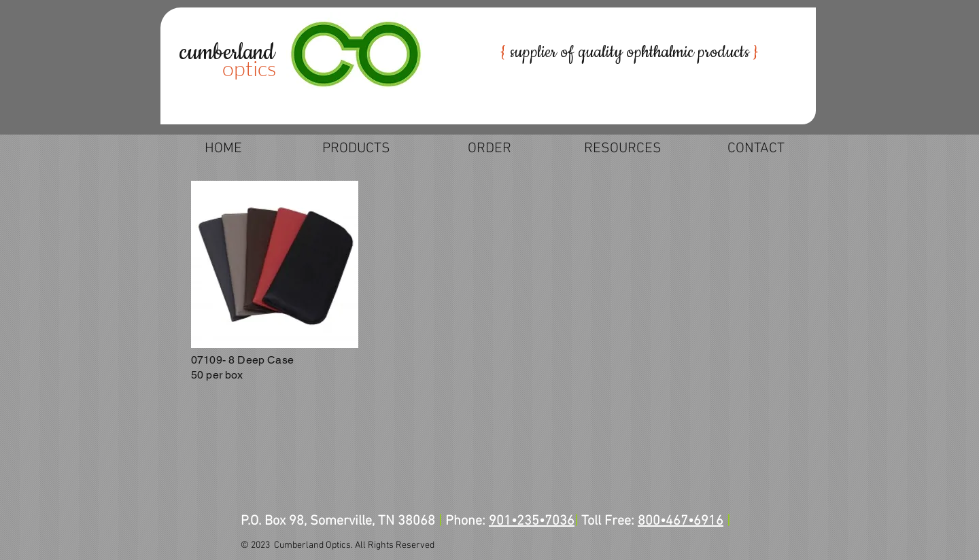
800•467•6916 (681, 521)
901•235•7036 (532, 521)
